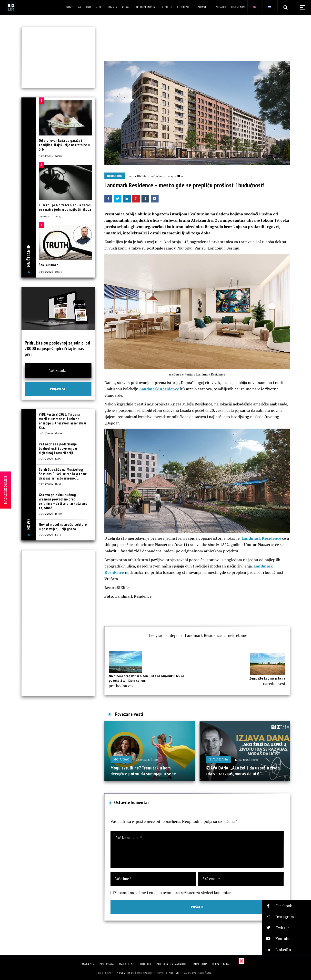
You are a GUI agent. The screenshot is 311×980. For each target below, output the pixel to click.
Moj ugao (121, 759)
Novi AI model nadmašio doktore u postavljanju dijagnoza (63, 527)
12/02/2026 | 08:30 (246, 759)
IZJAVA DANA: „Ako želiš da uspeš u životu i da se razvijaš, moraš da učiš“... (244, 771)
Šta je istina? (48, 265)
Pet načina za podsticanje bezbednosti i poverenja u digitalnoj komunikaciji (58, 448)
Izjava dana (218, 759)
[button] (287, 906)
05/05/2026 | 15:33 (50, 534)
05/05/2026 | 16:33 (50, 484)
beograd (156, 635)
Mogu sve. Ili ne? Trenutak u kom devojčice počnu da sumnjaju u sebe (143, 771)
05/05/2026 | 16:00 (50, 513)
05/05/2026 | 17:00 (50, 458)
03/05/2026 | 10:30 (50, 156)
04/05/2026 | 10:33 (50, 216)
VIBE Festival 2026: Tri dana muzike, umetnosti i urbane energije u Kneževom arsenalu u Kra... (62, 421)
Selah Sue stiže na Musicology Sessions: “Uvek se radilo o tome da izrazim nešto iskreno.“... (63, 474)
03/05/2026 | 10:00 (50, 271)
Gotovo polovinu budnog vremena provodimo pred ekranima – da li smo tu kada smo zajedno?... (63, 501)
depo (174, 635)
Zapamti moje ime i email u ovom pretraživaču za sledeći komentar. (173, 893)
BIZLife (142, 176)
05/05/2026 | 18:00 (50, 433)
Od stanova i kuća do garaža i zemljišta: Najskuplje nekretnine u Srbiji (64, 145)
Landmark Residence (159, 389)
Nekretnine (115, 176)
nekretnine (238, 635)
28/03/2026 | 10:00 (148, 759)
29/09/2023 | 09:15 (162, 176)
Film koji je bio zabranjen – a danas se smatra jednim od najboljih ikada (65, 207)
